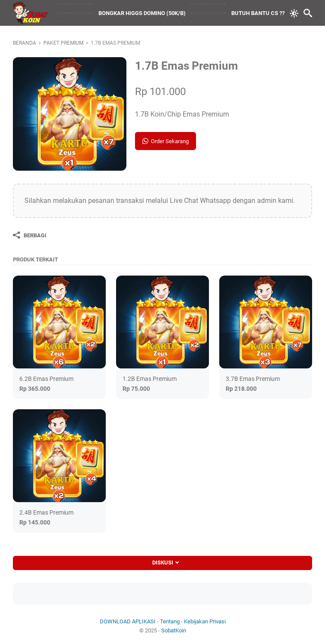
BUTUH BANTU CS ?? (258, 13)
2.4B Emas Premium (46, 512)
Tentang (170, 621)
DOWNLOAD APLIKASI (128, 621)
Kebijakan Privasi (205, 621)
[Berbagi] (30, 235)
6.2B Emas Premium (46, 379)
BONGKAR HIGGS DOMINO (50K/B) (142, 13)
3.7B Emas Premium (253, 379)
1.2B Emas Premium (150, 379)
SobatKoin (174, 630)
